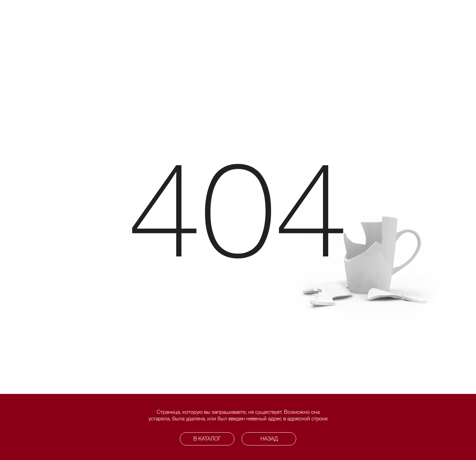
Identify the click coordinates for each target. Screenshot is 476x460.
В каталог (207, 439)
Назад (269, 439)
